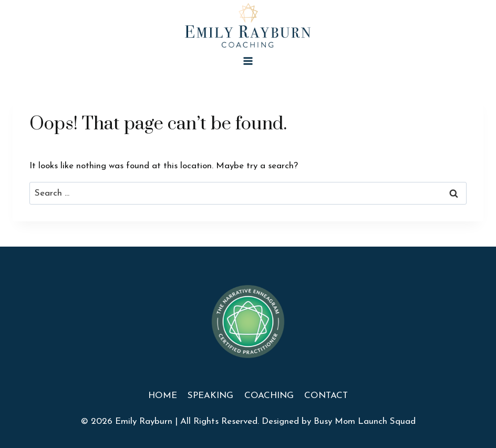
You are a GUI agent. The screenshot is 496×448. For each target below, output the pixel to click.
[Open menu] (248, 61)
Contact (326, 396)
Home (163, 396)
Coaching (269, 396)
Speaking (210, 396)
